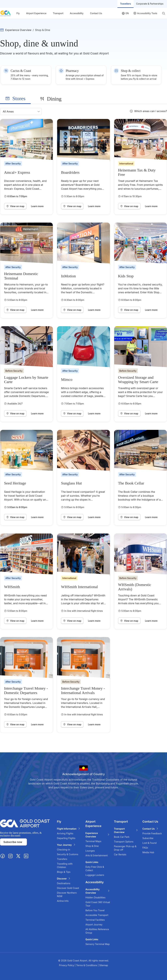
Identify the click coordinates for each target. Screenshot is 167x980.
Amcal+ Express (17, 172)
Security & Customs (68, 854)
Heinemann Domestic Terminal (21, 276)
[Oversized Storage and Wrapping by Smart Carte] (140, 347)
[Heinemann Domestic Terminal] (27, 244)
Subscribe (148, 838)
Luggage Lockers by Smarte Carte (26, 380)
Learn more (37, 206)
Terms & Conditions (87, 965)
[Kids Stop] (140, 244)
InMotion (68, 276)
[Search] (163, 13)
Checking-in (64, 850)
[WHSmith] (27, 555)
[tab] (15, 99)
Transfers (62, 859)
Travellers (125, 4)
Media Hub (148, 852)
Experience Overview (18, 30)
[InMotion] (83, 244)
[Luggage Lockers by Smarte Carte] (27, 347)
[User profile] (145, 13)
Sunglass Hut (71, 483)
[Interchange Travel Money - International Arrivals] (83, 658)
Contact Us (96, 13)
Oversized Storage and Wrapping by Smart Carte (138, 380)
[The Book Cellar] (140, 451)
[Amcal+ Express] (27, 140)
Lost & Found (149, 843)
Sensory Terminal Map (98, 944)
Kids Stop (126, 276)
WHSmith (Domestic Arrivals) (135, 587)
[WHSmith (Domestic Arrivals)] (140, 555)
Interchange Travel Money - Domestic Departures (26, 690)
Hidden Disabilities (95, 897)
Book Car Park (122, 837)
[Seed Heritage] (27, 451)
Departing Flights (66, 838)
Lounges (90, 851)
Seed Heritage (15, 483)
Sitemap (104, 965)
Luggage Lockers (95, 875)
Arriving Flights (65, 833)
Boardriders (70, 172)
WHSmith (12, 587)
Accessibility (77, 13)
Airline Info (63, 901)
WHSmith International (79, 587)
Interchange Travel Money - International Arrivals (83, 690)
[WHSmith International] (83, 555)
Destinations (64, 883)
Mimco (67, 380)
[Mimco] (83, 347)
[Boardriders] (83, 140)
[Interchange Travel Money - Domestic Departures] (27, 658)
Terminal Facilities (95, 920)
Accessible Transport (97, 915)
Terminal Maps (93, 841)
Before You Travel (95, 910)
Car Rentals (120, 854)
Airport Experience (36, 13)
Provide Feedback (152, 833)
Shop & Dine (92, 846)
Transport (58, 13)
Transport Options (124, 842)
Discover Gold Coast (68, 888)
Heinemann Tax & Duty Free (137, 172)
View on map (15, 206)
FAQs (145, 848)
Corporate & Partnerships (150, 4)
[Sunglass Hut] (83, 451)
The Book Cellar (131, 483)
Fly (18, 13)
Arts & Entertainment (97, 855)
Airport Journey (94, 925)
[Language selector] (125, 13)
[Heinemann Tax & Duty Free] (140, 140)
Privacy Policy (67, 965)
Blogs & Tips (64, 872)
